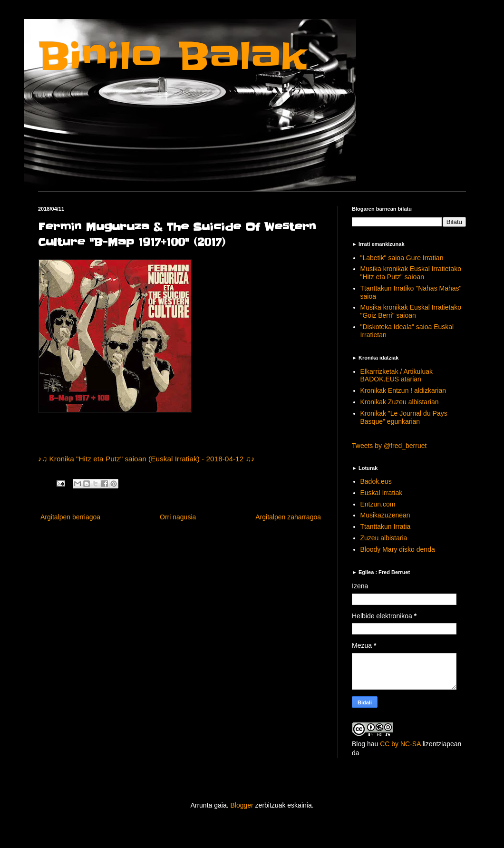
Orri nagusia (178, 517)
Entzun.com (378, 504)
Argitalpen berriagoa (70, 517)
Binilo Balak (172, 56)
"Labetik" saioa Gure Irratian (402, 258)
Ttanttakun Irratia (386, 526)
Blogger (242, 805)
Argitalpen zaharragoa (288, 517)
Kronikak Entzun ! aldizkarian (403, 390)
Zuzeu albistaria (384, 538)
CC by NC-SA (400, 744)
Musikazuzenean (385, 515)
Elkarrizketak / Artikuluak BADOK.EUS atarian (397, 375)
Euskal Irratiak (382, 493)
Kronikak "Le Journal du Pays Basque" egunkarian (404, 417)
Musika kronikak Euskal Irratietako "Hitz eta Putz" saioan (411, 273)
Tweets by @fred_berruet (389, 446)
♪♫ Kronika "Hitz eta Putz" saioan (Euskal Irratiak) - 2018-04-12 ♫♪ (146, 459)
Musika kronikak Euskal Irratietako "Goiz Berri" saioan (411, 311)
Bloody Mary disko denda (398, 549)
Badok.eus (376, 481)
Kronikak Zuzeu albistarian (400, 402)
